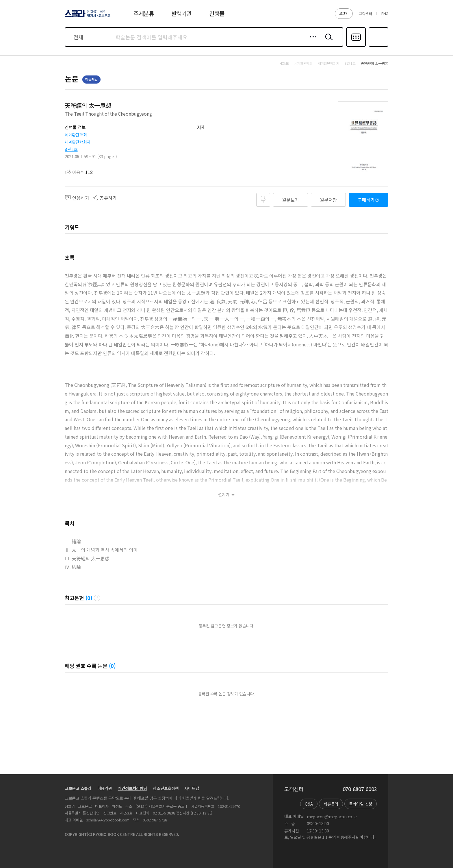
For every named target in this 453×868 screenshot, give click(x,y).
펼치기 (224, 495)
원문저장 (328, 200)
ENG (385, 13)
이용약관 (105, 788)
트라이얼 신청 (361, 804)
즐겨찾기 (378, 46)
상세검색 (312, 41)
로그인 (344, 13)
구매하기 (366, 200)
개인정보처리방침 (133, 788)
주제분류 (144, 13)
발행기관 (182, 13)
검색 (328, 41)
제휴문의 (331, 804)
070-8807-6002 (360, 789)
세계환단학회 (76, 135)
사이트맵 (192, 788)
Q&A (309, 804)
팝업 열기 (97, 598)
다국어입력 (356, 46)
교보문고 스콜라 (78, 788)
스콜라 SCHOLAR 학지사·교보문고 (87, 17)
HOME (284, 63)
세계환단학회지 (78, 142)
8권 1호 (71, 149)
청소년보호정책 (166, 788)
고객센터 (365, 13)
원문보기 (290, 200)
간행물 (217, 13)
